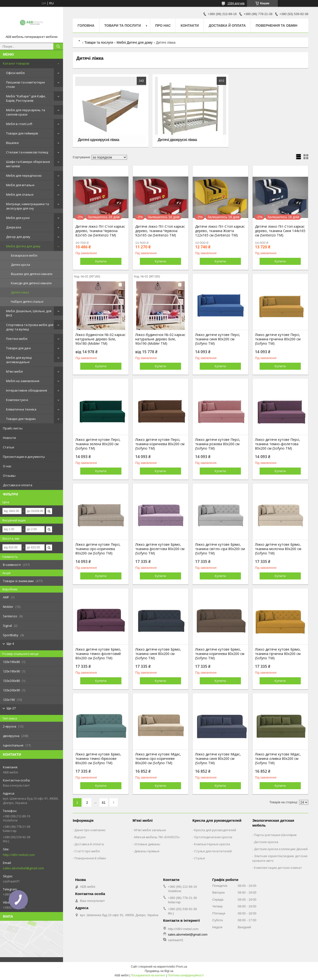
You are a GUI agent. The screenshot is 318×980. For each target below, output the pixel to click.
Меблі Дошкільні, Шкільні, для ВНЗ (29, 313)
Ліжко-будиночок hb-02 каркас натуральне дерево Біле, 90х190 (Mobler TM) (160, 339)
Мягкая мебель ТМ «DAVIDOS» (157, 837)
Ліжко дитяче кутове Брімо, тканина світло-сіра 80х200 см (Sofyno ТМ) (220, 549)
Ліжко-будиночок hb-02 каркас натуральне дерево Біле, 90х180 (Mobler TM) (100, 339)
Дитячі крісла (20, 265)
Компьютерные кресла (212, 844)
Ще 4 (10, 644)
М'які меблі (14, 371)
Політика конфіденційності (186, 975)
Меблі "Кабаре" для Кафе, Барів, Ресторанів (26, 98)
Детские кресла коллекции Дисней (281, 849)
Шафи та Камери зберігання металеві (28, 164)
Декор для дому (18, 237)
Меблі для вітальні (20, 185)
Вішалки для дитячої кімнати (32, 274)
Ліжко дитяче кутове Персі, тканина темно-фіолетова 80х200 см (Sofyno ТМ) (278, 444)
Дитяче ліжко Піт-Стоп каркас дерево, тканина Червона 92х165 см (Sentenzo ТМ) (160, 231)
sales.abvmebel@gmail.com (23, 868)
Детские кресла (266, 842)
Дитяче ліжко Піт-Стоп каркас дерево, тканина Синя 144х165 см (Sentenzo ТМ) (280, 231)
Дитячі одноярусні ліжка (98, 140)
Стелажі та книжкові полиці (27, 152)
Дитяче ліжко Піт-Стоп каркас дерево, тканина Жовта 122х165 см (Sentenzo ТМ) (220, 231)
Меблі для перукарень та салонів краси (26, 112)
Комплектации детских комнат (278, 868)
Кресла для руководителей (215, 830)
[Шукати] (58, 46)
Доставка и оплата (18, 485)
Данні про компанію (90, 830)
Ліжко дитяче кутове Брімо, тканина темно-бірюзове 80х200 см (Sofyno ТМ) (98, 759)
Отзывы (9, 476)
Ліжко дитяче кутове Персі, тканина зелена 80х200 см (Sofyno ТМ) (98, 444)
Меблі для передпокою (24, 176)
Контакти (190, 25)
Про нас (163, 25)
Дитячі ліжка (20, 292)
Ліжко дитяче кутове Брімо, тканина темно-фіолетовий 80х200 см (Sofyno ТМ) (98, 654)
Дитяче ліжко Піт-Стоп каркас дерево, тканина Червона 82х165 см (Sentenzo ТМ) (100, 231)
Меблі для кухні (18, 218)
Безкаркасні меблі (24, 255)
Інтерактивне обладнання (27, 390)
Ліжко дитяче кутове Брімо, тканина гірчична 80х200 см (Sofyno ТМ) (278, 654)
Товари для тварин (21, 419)
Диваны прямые (147, 851)
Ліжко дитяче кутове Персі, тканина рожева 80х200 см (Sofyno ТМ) (218, 444)
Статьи (8, 447)
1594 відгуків (236, 3)
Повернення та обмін (277, 25)
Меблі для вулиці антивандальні (19, 360)
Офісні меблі (15, 73)
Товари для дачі (18, 348)
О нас (7, 466)
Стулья (199, 858)
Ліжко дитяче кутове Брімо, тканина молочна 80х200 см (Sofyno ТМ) (278, 549)
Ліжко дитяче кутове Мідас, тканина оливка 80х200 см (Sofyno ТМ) (278, 759)
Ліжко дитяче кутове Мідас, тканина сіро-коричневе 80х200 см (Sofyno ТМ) (158, 759)
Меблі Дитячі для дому (23, 246)
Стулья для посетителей (213, 851)
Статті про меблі (87, 851)
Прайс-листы (13, 428)
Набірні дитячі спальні (27, 302)
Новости (9, 438)
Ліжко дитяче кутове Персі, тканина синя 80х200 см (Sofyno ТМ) (218, 339)
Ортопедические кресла (213, 837)
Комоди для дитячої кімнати (31, 283)
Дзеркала (14, 227)
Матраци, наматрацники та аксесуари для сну (28, 206)
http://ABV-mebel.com (19, 855)
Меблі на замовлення (23, 381)
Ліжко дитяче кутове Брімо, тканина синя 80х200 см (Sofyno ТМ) (158, 654)
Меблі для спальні (20, 194)
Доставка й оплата (227, 25)
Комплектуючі (17, 400)
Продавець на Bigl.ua (159, 971)
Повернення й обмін (90, 858)
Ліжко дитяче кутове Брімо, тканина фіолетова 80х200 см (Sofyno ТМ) (160, 549)
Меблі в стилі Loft (19, 124)
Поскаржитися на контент (148, 975)
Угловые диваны (147, 844)
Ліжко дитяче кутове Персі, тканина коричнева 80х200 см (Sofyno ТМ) (160, 444)
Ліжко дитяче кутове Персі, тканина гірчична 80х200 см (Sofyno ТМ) (278, 339)
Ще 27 (11, 708)
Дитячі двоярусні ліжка (177, 140)
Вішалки (12, 143)
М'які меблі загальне (150, 830)
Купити (101, 261)
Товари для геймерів (22, 133)
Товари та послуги (123, 25)
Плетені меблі (17, 339)
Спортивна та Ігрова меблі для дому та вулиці (30, 327)
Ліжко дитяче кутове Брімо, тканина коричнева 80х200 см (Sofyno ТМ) (220, 654)
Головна (86, 25)
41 (104, 803)
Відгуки (80, 837)
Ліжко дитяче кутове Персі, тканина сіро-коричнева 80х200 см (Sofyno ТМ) (98, 549)
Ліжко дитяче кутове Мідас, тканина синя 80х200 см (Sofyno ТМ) (218, 759)
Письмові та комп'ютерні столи (25, 84)
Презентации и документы (24, 457)
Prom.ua (182, 967)
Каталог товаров (16, 63)
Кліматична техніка (21, 409)
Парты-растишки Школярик (275, 835)
